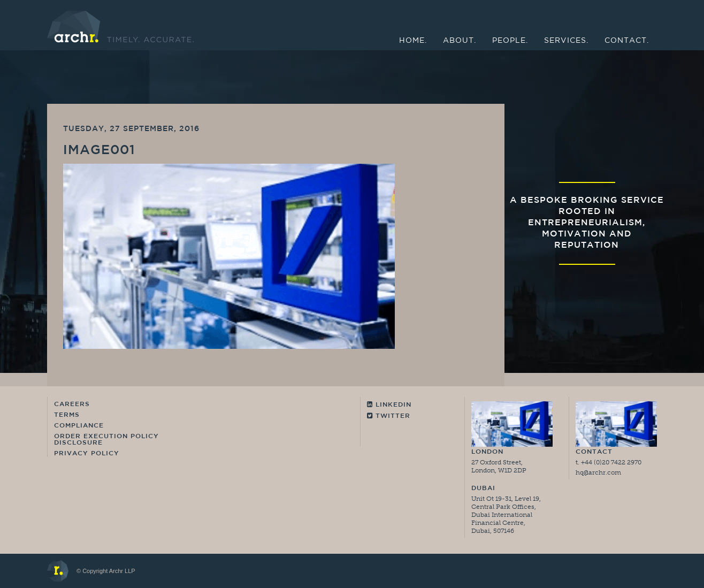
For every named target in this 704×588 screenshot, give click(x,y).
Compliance (79, 426)
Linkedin (389, 405)
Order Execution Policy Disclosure (106, 440)
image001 (99, 151)
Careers (72, 404)
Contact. (627, 41)
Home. (413, 41)
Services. (566, 41)
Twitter (389, 416)
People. (510, 41)
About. (460, 41)
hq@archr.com (598, 472)
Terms (67, 415)
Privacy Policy (87, 454)
